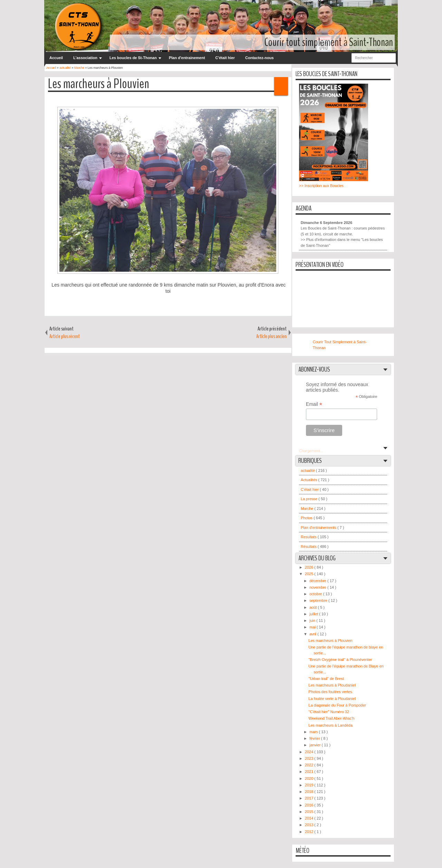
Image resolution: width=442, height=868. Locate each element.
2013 (310, 825)
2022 (310, 765)
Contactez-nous (260, 58)
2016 (310, 805)
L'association (85, 58)
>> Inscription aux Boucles (321, 186)
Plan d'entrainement (187, 58)
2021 (310, 772)
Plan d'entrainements (319, 528)
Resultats (309, 537)
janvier (315, 745)
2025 (310, 574)
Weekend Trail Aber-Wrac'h (331, 718)
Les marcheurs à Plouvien (99, 84)
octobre (316, 594)
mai (313, 627)
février (315, 738)
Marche (308, 508)
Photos (307, 518)
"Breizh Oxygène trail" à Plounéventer (340, 660)
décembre (318, 581)
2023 (310, 758)
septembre (319, 600)
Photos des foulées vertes (330, 692)
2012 (310, 832)
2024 (310, 752)
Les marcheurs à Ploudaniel (332, 685)
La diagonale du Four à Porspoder (337, 705)
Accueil (56, 58)
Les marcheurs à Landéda (330, 725)
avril (313, 634)
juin (313, 620)
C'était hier (225, 58)
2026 (310, 567)
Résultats (309, 547)
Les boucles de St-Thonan (133, 58)
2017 (310, 798)
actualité (308, 470)
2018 (310, 792)
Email (314, 404)
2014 (310, 818)
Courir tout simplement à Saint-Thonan (329, 42)
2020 (310, 778)
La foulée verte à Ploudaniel (332, 699)
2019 (310, 785)
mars (314, 732)
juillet (314, 614)
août (314, 607)
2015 (310, 812)
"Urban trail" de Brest (326, 679)
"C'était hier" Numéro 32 (329, 712)
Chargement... (311, 451)
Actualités (310, 480)
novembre (318, 587)
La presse (310, 499)
